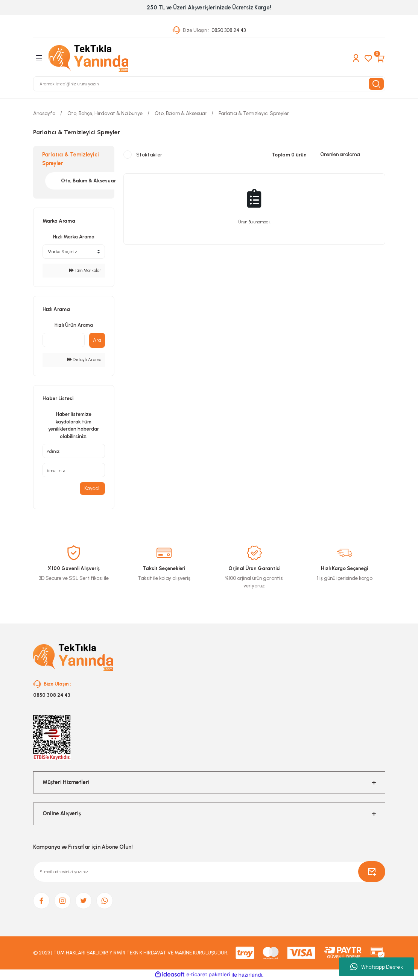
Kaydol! (92, 488)
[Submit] (372, 872)
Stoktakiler (149, 155)
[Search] (209, 84)
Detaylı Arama (84, 360)
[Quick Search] (64, 340)
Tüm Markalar (85, 270)
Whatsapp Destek (377, 967)
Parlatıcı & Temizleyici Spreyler (254, 113)
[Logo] (88, 58)
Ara (97, 340)
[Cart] (381, 58)
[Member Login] (356, 58)
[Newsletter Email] (209, 872)
